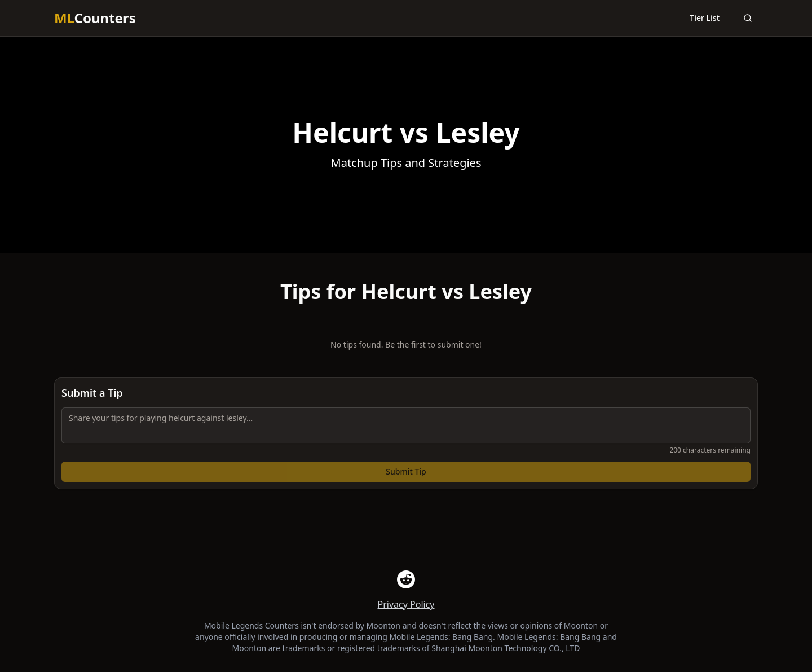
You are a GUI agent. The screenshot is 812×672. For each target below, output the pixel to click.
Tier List (705, 18)
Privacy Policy (406, 604)
